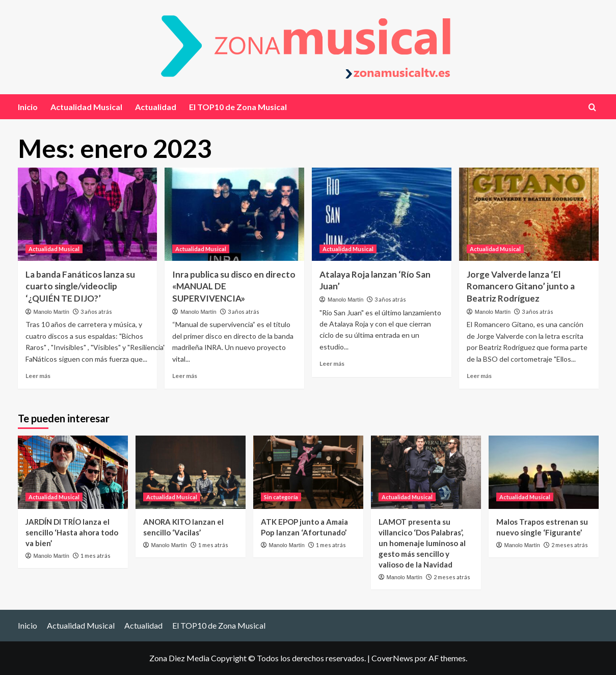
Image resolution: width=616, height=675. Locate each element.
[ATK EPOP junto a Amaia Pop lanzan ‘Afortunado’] (308, 472)
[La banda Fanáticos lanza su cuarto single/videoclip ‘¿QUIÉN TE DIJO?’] (88, 214)
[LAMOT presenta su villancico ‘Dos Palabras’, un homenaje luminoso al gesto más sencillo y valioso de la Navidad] (426, 472)
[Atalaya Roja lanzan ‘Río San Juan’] (382, 214)
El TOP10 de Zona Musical (238, 107)
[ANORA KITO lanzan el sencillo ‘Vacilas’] (191, 472)
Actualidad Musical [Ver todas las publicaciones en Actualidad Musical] (54, 249)
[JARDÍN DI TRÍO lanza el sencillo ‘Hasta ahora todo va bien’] (73, 472)
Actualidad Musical (86, 107)
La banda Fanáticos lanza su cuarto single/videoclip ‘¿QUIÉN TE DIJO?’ (80, 287)
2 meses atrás (452, 577)
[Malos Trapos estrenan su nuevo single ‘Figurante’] (544, 472)
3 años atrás (96, 312)
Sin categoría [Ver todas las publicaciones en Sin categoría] (281, 497)
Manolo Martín (51, 312)
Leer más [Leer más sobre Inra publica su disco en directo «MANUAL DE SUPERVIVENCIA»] (185, 376)
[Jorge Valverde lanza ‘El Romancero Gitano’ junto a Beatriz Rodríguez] (529, 214)
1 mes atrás (96, 556)
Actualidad (156, 107)
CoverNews (392, 658)
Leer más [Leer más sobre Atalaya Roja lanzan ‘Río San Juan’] (332, 363)
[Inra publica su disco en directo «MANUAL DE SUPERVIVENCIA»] (234, 214)
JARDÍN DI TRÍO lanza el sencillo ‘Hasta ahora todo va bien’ (72, 532)
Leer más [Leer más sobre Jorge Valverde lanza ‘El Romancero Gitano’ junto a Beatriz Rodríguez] (479, 376)
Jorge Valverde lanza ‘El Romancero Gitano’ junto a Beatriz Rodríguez (521, 287)
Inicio (28, 107)
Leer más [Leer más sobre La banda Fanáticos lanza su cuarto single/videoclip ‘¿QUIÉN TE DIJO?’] (38, 376)
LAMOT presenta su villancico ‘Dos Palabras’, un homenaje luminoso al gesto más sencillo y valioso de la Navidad (422, 543)
